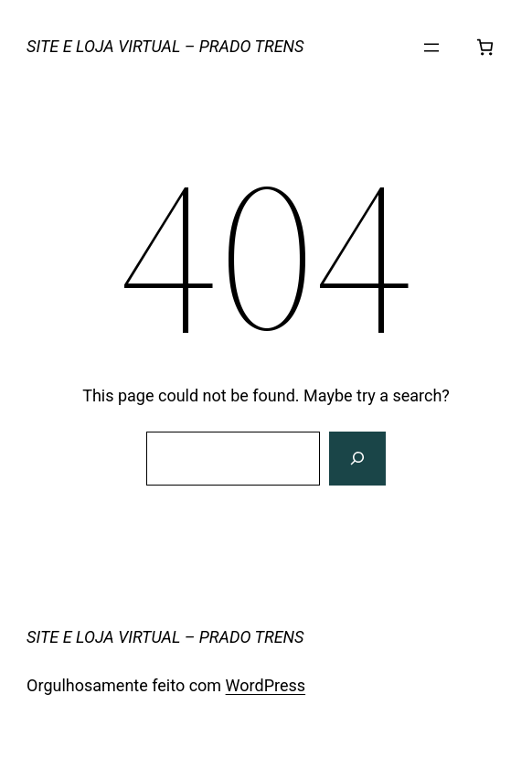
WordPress (266, 685)
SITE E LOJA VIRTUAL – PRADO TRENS (165, 46)
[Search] (357, 459)
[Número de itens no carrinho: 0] (485, 47)
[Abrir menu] (431, 48)
